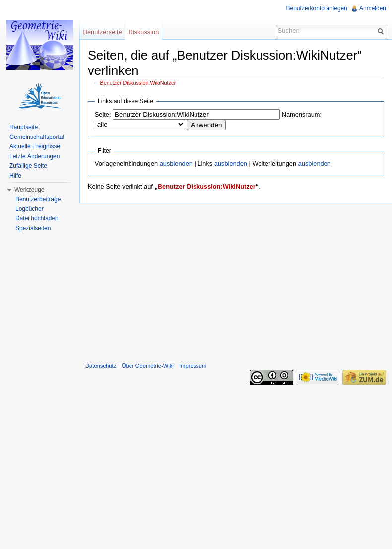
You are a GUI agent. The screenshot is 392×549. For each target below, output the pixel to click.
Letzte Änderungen (34, 156)
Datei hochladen (37, 218)
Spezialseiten (33, 228)
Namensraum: (302, 114)
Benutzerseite (102, 32)
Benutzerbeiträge (38, 199)
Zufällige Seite (28, 166)
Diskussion (143, 32)
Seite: (103, 114)
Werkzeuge (29, 190)
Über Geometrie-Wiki (147, 366)
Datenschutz (101, 366)
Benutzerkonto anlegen (317, 8)
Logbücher (30, 209)
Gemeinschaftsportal (37, 137)
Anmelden (373, 8)
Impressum (193, 366)
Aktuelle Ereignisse (35, 146)
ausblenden (176, 164)
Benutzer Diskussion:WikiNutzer (138, 83)
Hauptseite (24, 127)
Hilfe (15, 176)
